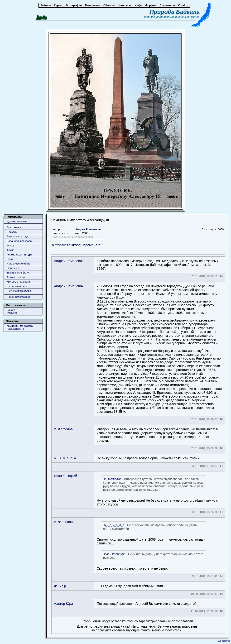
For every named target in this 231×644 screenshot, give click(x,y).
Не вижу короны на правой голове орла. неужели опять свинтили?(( (149, 458)
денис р (60, 586)
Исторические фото (19, 264)
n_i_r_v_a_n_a (65, 458)
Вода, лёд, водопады (19, 241)
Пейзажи (12, 232)
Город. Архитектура (19, 255)
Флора (11, 245)
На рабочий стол (17, 286)
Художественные (17, 221)
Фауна (10, 250)
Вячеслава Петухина (185, 17)
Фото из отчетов (16, 277)
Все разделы (14, 227)
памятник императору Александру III (20, 327)
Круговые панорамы (19, 282)
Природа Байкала (175, 12)
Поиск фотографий (18, 297)
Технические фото (18, 273)
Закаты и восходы (18, 236)
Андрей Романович (88, 229)
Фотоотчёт (76, 245)
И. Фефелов (63, 429)
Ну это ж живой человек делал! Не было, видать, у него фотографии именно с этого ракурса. (157, 491)
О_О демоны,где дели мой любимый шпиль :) (132, 586)
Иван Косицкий (65, 476)
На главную (224, 641)
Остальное (13, 268)
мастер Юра (63, 604)
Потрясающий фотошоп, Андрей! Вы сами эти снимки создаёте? (147, 604)
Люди (10, 259)
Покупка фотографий (19, 291)
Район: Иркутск (12, 311)
